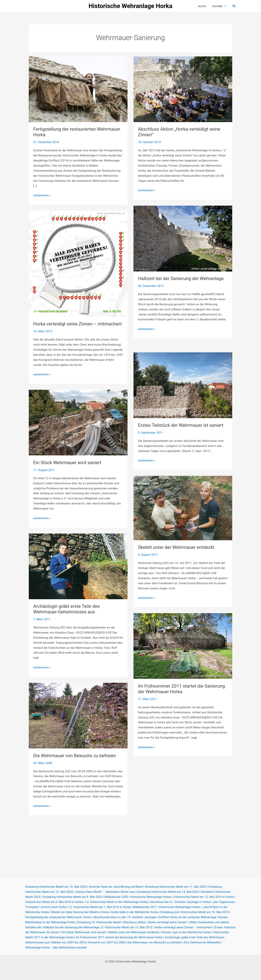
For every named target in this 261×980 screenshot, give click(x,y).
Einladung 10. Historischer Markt (99, 922)
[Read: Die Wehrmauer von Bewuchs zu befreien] (78, 722)
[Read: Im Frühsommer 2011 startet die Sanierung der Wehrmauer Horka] (183, 677)
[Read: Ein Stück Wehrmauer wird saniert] (78, 429)
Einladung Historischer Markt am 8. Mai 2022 (72, 897)
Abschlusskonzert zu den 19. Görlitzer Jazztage (125, 917)
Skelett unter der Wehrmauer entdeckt (176, 579)
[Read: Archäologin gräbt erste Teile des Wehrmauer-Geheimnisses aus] (78, 573)
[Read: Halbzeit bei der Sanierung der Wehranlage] (183, 245)
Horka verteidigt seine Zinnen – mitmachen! (78, 330)
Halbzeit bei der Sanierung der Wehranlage (181, 285)
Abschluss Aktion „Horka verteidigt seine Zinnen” (155, 922)
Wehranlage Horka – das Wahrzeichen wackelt (56, 947)
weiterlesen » (42, 195)
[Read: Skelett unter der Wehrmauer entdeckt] (183, 539)
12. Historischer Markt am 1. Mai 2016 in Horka (100, 907)
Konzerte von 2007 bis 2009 (107, 942)
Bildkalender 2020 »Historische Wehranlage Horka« (138, 897)
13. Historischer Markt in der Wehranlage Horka (117, 902)
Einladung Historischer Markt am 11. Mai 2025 (176, 887)
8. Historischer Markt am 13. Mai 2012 (127, 927)
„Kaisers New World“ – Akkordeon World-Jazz (105, 892)
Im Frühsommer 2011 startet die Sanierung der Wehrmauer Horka (182, 720)
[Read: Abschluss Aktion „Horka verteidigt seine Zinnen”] (183, 89)
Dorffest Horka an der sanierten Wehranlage (187, 917)
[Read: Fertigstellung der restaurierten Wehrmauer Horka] (78, 89)
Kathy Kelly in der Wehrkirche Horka (135, 912)
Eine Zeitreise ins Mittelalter (202, 942)
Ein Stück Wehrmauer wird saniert (67, 469)
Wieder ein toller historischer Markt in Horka (80, 912)
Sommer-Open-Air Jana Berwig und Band (116, 887)
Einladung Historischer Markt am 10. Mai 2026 (56, 887)
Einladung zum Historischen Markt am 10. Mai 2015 (195, 912)
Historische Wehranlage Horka (130, 6)
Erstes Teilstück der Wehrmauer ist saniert (181, 456)
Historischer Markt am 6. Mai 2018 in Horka (54, 902)
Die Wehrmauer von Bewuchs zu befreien (75, 762)
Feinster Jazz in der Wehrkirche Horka (186, 932)
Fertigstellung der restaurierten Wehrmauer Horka (58, 917)
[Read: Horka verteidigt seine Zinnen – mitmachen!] (78, 270)
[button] (224, 6)
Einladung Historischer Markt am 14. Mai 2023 (168, 892)
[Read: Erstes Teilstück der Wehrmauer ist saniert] (183, 416)
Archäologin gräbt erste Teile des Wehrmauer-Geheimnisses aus (67, 615)
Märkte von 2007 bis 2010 (69, 942)
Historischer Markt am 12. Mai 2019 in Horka (204, 897)
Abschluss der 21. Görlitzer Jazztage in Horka (180, 902)
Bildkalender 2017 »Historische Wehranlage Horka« (167, 907)
